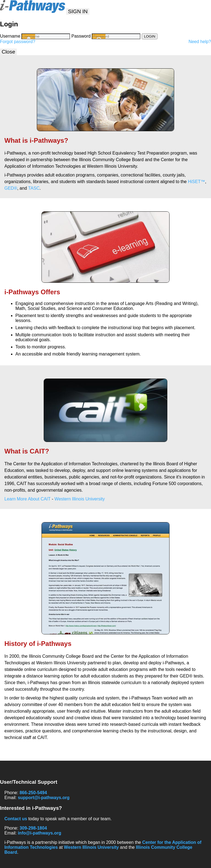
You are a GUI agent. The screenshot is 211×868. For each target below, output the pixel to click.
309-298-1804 (33, 828)
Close (8, 52)
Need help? (200, 42)
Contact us (16, 819)
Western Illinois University (80, 499)
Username (10, 36)
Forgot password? (18, 42)
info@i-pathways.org (40, 833)
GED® (11, 188)
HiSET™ (196, 182)
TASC (34, 188)
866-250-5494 (33, 793)
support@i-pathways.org (44, 798)
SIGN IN (78, 11)
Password (81, 36)
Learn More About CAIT (27, 499)
